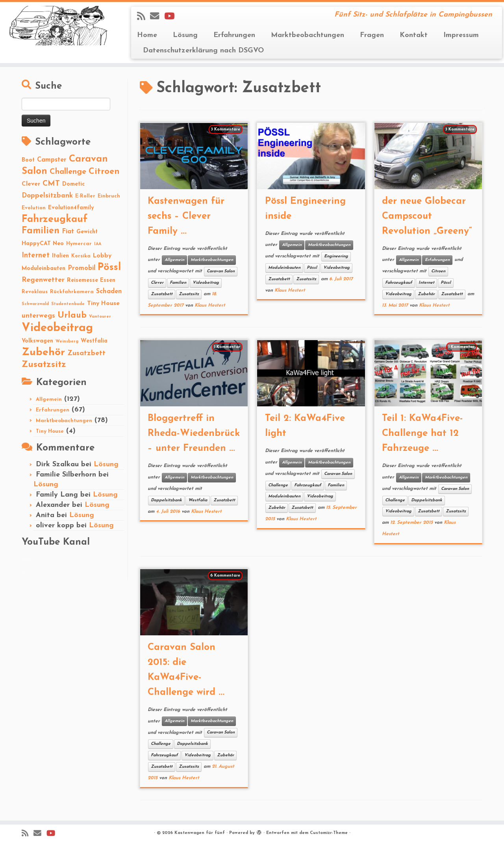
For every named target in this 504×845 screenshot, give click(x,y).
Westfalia (198, 500)
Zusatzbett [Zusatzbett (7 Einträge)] (86, 353)
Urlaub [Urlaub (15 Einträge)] (72, 315)
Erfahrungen (234, 35)
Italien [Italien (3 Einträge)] (60, 256)
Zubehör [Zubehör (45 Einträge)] (43, 353)
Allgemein (49, 399)
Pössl (312, 268)
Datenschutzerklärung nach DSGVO (203, 51)
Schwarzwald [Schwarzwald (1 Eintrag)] (35, 304)
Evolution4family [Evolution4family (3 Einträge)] (71, 208)
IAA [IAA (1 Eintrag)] (98, 244)
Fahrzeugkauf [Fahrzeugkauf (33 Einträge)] (55, 219)
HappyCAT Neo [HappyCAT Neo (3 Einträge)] (43, 244)
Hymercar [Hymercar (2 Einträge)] (79, 244)
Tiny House (50, 431)
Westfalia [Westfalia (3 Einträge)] (94, 341)
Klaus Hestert (210, 305)
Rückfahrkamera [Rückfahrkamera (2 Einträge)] (72, 292)
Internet (426, 283)
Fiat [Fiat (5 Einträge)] (68, 232)
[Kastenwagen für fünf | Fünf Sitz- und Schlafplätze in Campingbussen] (58, 26)
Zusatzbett (162, 294)
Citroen (438, 271)
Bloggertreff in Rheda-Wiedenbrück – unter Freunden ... (194, 434)
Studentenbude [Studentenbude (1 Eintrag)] (68, 304)
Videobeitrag (206, 283)
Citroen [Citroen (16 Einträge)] (104, 172)
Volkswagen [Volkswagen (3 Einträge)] (37, 341)
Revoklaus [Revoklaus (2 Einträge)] (35, 292)
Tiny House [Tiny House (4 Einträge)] (103, 303)
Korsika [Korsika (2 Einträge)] (81, 256)
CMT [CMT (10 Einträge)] (51, 184)
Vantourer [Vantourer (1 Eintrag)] (100, 317)
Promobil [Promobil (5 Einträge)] (82, 268)
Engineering (336, 256)
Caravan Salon (221, 271)
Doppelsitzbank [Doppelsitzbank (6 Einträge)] (47, 196)
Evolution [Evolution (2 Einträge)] (34, 208)
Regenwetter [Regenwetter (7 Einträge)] (43, 280)
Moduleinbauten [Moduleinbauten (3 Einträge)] (44, 269)
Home (147, 35)
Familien (178, 283)
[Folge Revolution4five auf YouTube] (172, 17)
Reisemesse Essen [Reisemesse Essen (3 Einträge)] (91, 280)
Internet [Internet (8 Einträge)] (36, 256)
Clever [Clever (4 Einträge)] (31, 184)
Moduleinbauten (284, 268)
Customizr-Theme (329, 833)
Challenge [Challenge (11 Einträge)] (68, 172)
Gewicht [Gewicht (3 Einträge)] (87, 232)
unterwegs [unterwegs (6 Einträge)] (38, 316)
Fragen (372, 35)
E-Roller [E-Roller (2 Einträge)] (85, 196)
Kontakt (414, 35)
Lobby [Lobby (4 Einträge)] (102, 256)
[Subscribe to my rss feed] (144, 17)
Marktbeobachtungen (308, 35)
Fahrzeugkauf (399, 283)
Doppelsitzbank (166, 500)
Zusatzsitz (189, 294)
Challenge (278, 485)
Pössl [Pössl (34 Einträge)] (109, 267)
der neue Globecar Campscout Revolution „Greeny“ (427, 216)
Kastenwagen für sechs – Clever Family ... (186, 216)
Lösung (185, 35)
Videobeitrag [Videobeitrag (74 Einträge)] (57, 328)
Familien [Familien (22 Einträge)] (41, 231)
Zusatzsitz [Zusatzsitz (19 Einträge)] (44, 365)
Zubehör (426, 294)
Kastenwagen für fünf (200, 833)
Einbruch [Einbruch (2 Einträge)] (109, 196)
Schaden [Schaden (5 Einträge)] (109, 292)
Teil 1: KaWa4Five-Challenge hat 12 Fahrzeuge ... (422, 434)
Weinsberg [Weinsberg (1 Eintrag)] (67, 342)
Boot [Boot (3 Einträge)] (28, 160)
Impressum (461, 35)
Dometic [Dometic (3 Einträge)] (73, 184)
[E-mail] (157, 17)
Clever (157, 283)
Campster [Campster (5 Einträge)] (52, 160)
